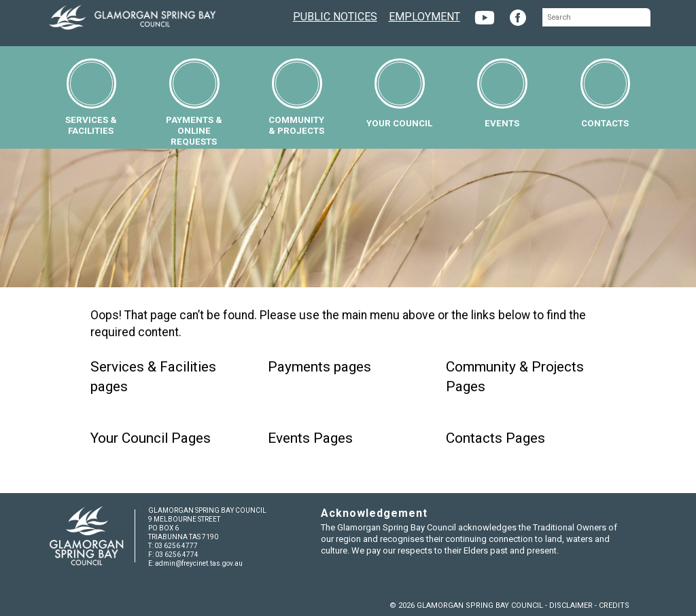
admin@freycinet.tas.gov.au (199, 563)
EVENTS (502, 93)
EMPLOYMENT (424, 15)
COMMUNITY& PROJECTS (296, 97)
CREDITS (614, 605)
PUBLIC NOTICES (335, 15)
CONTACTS (606, 93)
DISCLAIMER (571, 605)
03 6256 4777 (176, 546)
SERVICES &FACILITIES (91, 97)
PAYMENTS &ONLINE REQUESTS (194, 103)
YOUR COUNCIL (399, 93)
